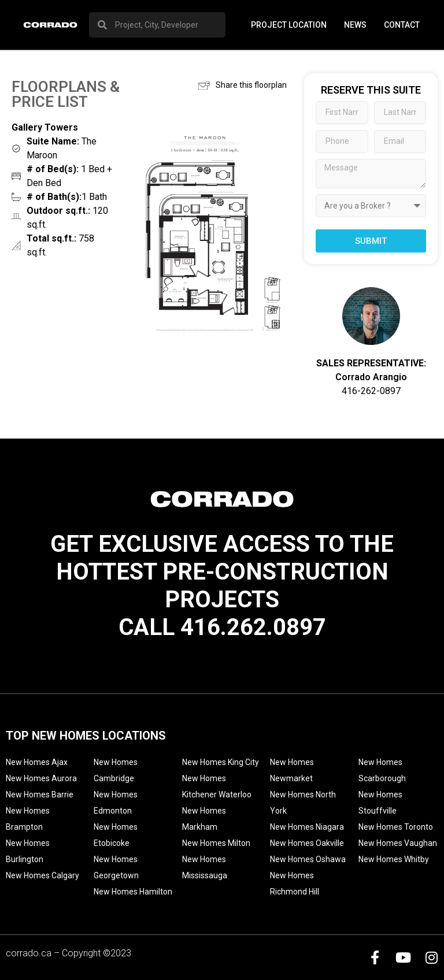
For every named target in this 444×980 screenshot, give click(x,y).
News (355, 25)
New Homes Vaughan (398, 843)
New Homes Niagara (307, 827)
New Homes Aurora (41, 778)
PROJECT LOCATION (289, 25)
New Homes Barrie (40, 795)
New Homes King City (221, 762)
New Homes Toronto (396, 827)
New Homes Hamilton (133, 892)
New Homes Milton (216, 843)
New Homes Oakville (307, 843)
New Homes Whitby (394, 859)
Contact (402, 25)
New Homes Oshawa (308, 859)
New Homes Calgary (42, 875)
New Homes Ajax (37, 762)
